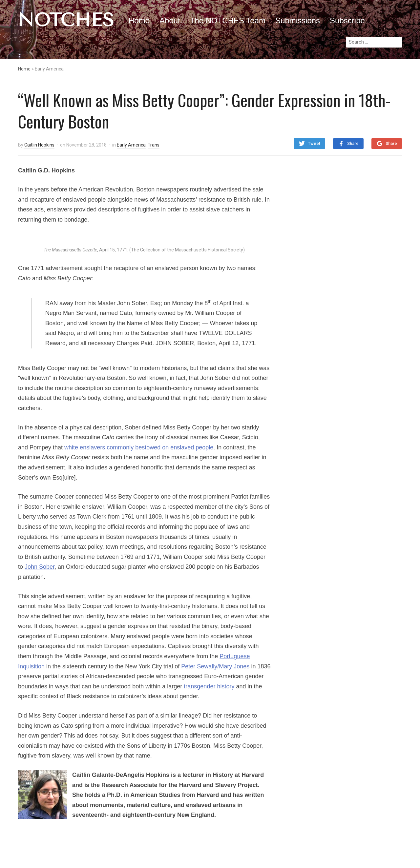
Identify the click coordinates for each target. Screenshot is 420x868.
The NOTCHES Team (228, 20)
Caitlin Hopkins (39, 145)
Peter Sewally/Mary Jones (215, 666)
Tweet (314, 143)
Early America (131, 145)
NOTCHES (66, 20)
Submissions (298, 20)
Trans (154, 145)
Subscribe (347, 20)
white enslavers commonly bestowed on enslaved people (139, 447)
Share (353, 143)
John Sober (40, 567)
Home (139, 20)
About (170, 20)
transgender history (209, 686)
